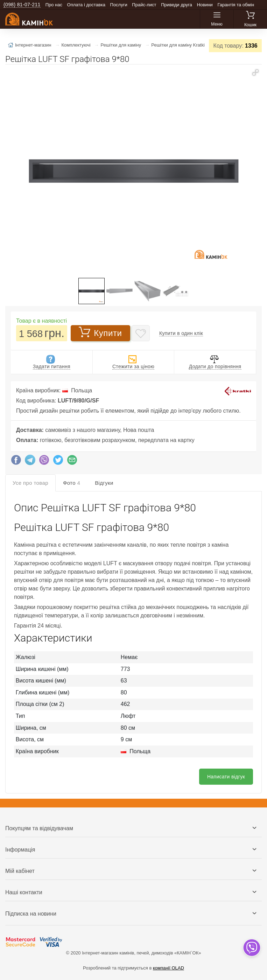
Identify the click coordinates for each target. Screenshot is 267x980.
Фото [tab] (72, 483)
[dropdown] (251, 948)
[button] (255, 72)
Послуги (119, 5)
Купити (100, 332)
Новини (205, 5)
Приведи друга (177, 5)
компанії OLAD (168, 968)
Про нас (54, 5)
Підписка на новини (31, 914)
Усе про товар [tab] (30, 483)
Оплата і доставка (86, 5)
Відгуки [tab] (104, 483)
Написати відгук (226, 777)
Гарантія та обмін (236, 5)
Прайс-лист (144, 5)
